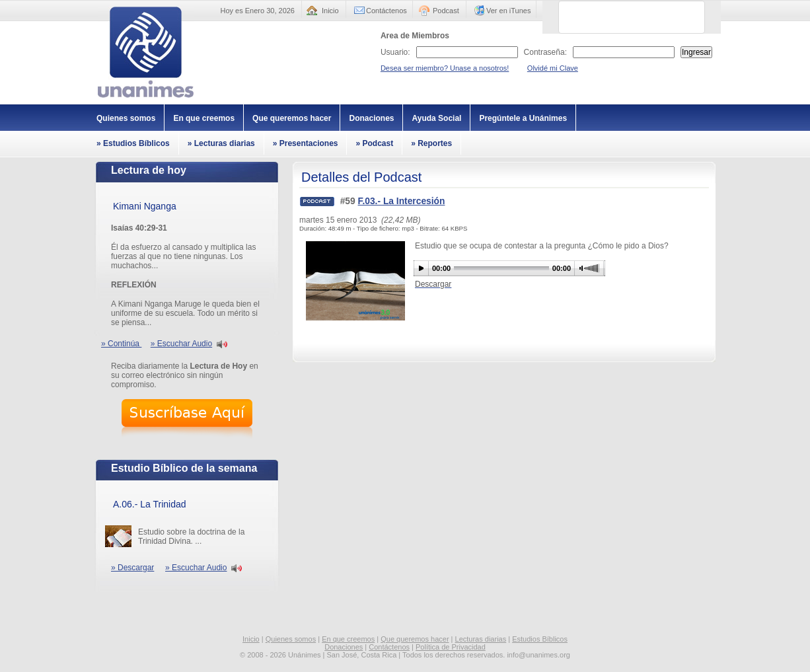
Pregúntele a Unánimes (523, 118)
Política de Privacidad (451, 647)
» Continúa (121, 344)
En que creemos (204, 118)
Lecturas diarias (481, 639)
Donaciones (371, 118)
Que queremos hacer (292, 118)
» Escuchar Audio (181, 344)
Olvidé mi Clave (553, 68)
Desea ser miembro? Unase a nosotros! (445, 68)
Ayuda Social (436, 118)
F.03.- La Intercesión (402, 201)
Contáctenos (387, 11)
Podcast (446, 11)
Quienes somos (126, 118)
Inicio (330, 11)
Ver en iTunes (508, 11)
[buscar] (616, 17)
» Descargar (132, 568)
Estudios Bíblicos (540, 639)
